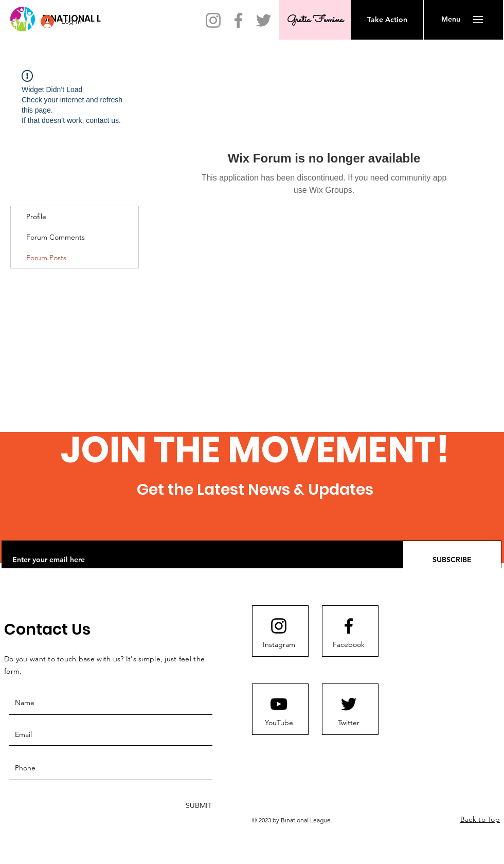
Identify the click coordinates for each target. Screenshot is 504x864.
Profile (36, 217)
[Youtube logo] (279, 704)
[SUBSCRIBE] (452, 560)
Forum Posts (46, 258)
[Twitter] (264, 20)
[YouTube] (279, 723)
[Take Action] (387, 20)
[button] (451, 20)
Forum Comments (56, 237)
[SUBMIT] (198, 806)
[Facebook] (238, 20)
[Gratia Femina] (315, 20)
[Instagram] (213, 20)
